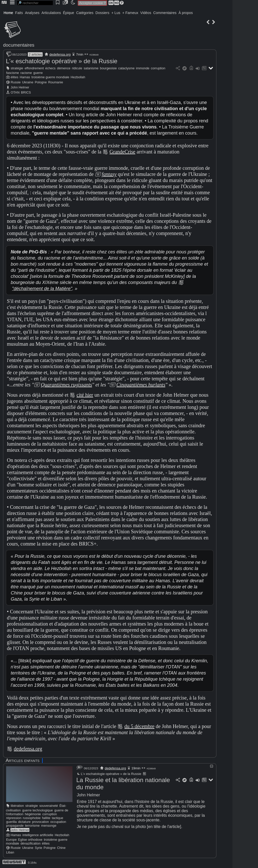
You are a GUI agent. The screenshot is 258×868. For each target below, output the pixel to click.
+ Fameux (130, 13)
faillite (46, 818)
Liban (10, 852)
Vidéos (146, 13)
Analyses (32, 13)
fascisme (13, 73)
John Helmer (20, 87)
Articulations (51, 13)
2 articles (35, 54)
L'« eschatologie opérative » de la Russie (62, 61)
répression (14, 818)
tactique (58, 818)
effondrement (34, 68)
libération (17, 806)
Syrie (38, 848)
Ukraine (28, 82)
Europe (11, 840)
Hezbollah (78, 77)
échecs (50, 68)
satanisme (91, 68)
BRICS (26, 92)
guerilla (11, 822)
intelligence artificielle (38, 835)
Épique (69, 13)
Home (8, 13)
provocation (40, 822)
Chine (61, 848)
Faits (19, 13)
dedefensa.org (60, 54)
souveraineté (49, 806)
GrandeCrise (122, 152)
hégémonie (33, 814)
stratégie (17, 68)
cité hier (85, 395)
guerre (38, 73)
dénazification (31, 843)
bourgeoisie (108, 68)
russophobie (32, 818)
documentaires (19, 45)
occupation (58, 822)
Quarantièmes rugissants (66, 385)
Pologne (41, 82)
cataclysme (126, 68)
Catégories (85, 13)
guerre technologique (38, 810)
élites (15, 77)
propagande (15, 826)
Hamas (25, 77)
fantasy (109, 174)
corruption (158, 68)
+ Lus (116, 13)
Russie (16, 82)
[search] (35, 3)
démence (64, 68)
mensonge (49, 826)
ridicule (77, 68)
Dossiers (102, 13)
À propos (186, 13)
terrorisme (32, 826)
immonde (143, 68)
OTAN (15, 92)
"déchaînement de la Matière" (42, 289)
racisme (26, 73)
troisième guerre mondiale (50, 77)
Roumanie (56, 82)
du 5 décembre (139, 726)
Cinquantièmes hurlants (141, 385)
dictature (24, 822)
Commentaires (165, 13)
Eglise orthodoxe (30, 840)
